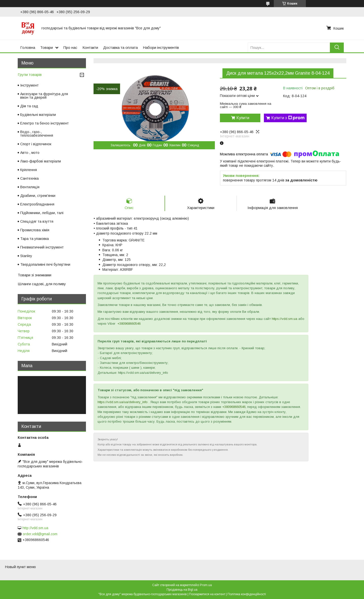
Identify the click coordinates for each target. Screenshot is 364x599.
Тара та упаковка (35, 239)
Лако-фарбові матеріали (41, 161)
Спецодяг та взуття (37, 221)
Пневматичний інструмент (42, 247)
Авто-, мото (30, 153)
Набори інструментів (161, 47)
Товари (47, 47)
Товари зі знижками (35, 275)
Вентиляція (30, 187)
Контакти (90, 47)
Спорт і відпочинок (36, 144)
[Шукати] (337, 47)
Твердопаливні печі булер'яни (45, 264)
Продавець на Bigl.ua (182, 590)
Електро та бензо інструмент (44, 123)
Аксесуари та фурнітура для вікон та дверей (44, 96)
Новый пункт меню (20, 567)
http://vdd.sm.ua (35, 528)
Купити (243, 118)
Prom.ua (206, 585)
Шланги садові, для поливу (42, 284)
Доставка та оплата (120, 47)
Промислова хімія (35, 230)
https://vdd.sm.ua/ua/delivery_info (123, 402)
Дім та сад (29, 106)
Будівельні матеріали (38, 115)
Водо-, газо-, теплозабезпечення (37, 134)
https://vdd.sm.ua (285, 319)
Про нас (70, 47)
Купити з (288, 118)
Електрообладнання (37, 204)
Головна (28, 47)
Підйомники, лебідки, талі (42, 213)
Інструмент (29, 85)
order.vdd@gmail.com (40, 534)
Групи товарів (30, 75)
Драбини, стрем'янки (38, 196)
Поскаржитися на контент (207, 594)
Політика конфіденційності (247, 594)
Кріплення (29, 170)
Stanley (26, 256)
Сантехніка (29, 178)
